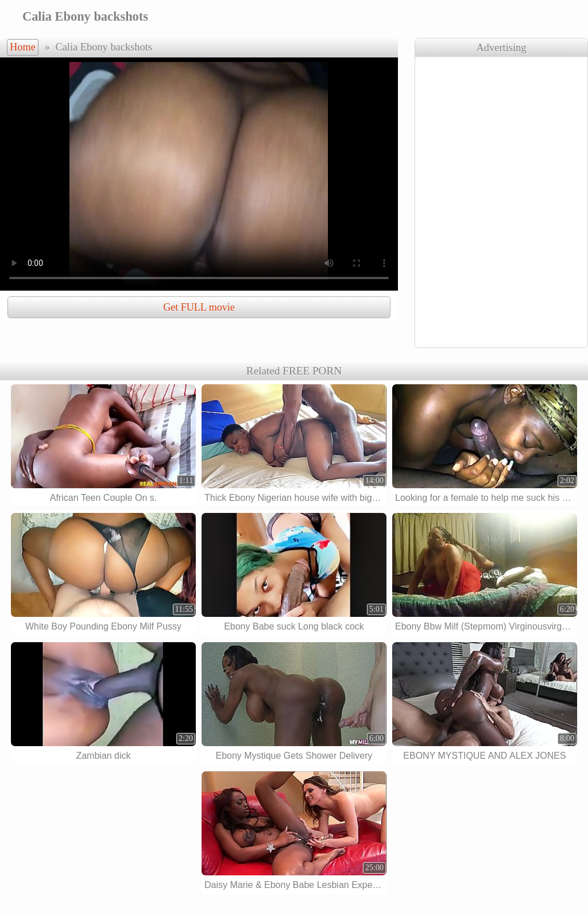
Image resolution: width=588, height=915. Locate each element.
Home (23, 47)
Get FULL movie (199, 307)
